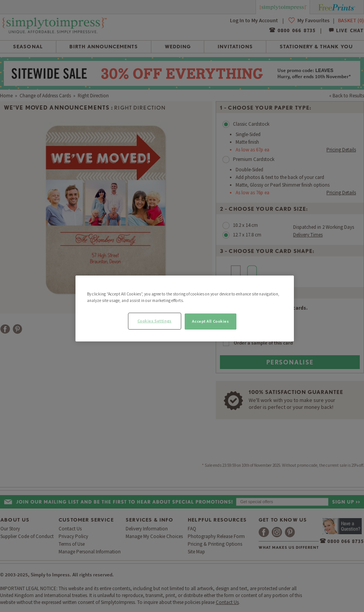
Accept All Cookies (210, 321)
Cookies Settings (155, 321)
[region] (185, 308)
